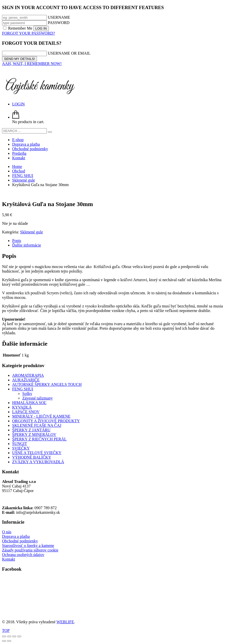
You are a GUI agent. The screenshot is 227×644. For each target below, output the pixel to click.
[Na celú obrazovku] (9, 636)
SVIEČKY (21, 448)
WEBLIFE (65, 622)
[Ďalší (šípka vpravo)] (9, 641)
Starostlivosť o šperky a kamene (28, 546)
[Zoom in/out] (4, 636)
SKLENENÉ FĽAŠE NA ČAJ (37, 425)
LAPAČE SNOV (26, 412)
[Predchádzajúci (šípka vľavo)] (4, 641)
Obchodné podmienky (20, 541)
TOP (6, 630)
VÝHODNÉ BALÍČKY (32, 457)
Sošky (27, 394)
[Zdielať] (14, 636)
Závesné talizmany (37, 398)
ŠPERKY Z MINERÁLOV (34, 435)
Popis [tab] (17, 241)
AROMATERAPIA (28, 375)
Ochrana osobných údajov (23, 555)
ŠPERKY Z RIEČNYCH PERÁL (39, 439)
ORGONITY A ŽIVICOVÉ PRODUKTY (46, 421)
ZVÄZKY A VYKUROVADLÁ (38, 462)
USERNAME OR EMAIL (69, 53)
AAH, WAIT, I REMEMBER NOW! (32, 64)
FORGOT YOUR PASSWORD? (28, 33)
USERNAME (59, 17)
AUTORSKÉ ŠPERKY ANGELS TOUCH (47, 384)
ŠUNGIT (20, 444)
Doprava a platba (16, 536)
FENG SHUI (23, 389)
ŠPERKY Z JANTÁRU (31, 430)
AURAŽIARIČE (26, 380)
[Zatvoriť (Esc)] (19, 636)
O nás (7, 532)
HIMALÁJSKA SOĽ (29, 403)
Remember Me (18, 28)
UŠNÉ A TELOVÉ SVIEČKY (37, 453)
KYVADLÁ (22, 407)
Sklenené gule (32, 232)
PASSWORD (59, 23)
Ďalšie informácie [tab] (27, 245)
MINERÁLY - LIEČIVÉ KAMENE (41, 416)
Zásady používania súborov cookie (30, 550)
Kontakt (9, 559)
